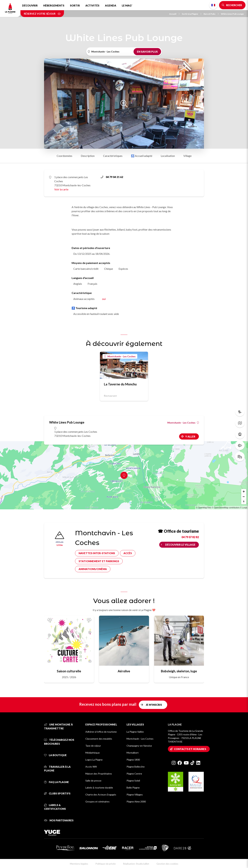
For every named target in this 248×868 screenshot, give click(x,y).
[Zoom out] (244, 497)
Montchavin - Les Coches (120, 356)
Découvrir (30, 5)
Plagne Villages (135, 795)
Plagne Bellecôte (136, 767)
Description (88, 156)
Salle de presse (93, 781)
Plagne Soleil (133, 781)
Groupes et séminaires (97, 801)
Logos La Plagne (94, 760)
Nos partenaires (59, 820)
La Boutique (55, 755)
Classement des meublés (99, 739)
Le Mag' (127, 5)
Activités (92, 5)
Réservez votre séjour (42, 14)
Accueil (174, 14)
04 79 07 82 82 (190, 537)
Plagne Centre (134, 774)
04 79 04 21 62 (112, 177)
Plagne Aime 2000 (136, 801)
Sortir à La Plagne (192, 14)
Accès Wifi (91, 767)
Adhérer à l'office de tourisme (101, 732)
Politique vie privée (106, 864)
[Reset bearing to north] (244, 502)
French (213, 5)
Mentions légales (79, 864)
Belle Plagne (133, 788)
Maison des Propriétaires (99, 774)
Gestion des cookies (167, 864)
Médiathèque (93, 753)
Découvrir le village (180, 545)
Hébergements (54, 5)
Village (187, 156)
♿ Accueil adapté (142, 156)
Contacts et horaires (190, 749)
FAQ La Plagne (56, 782)
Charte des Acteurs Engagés (101, 795)
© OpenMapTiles (204, 508)
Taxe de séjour (93, 746)
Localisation (168, 156)
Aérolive (124, 671)
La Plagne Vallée (135, 732)
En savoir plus (147, 52)
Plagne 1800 (133, 760)
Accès (128, 553)
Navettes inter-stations (97, 553)
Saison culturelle (69, 671)
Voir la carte (61, 189)
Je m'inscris (154, 705)
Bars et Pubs (211, 14)
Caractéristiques (113, 156)
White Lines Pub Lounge (232, 14)
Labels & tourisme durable (99, 788)
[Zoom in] (244, 491)
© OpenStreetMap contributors (226, 508)
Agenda (111, 5)
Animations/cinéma (93, 569)
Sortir (75, 5)
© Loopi (244, 508)
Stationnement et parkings (99, 561)
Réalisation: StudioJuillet (136, 864)
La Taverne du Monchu (120, 384)
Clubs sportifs (57, 793)
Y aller (190, 436)
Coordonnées (64, 156)
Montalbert (133, 753)
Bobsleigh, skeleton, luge (179, 671)
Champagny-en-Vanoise (139, 746)
